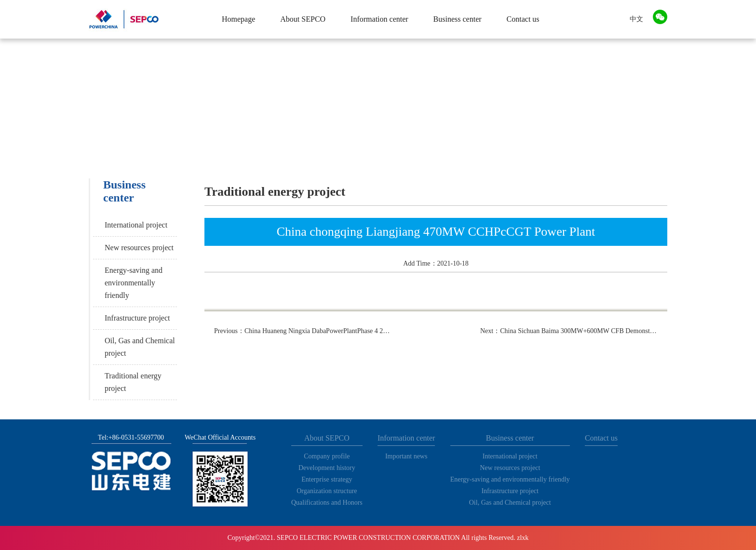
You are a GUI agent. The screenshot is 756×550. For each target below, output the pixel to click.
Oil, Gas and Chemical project (140, 347)
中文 (636, 19)
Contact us (523, 19)
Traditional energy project (133, 382)
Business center (458, 19)
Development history (327, 468)
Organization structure (327, 491)
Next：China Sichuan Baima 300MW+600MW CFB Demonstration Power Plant (569, 331)
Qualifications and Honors (327, 503)
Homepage (238, 19)
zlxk (523, 538)
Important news (406, 456)
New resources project (139, 248)
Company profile (327, 456)
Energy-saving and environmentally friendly (134, 283)
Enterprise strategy (327, 479)
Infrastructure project (137, 318)
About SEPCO (303, 19)
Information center (379, 19)
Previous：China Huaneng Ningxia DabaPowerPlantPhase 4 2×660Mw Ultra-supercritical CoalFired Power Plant (303, 331)
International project (136, 225)
